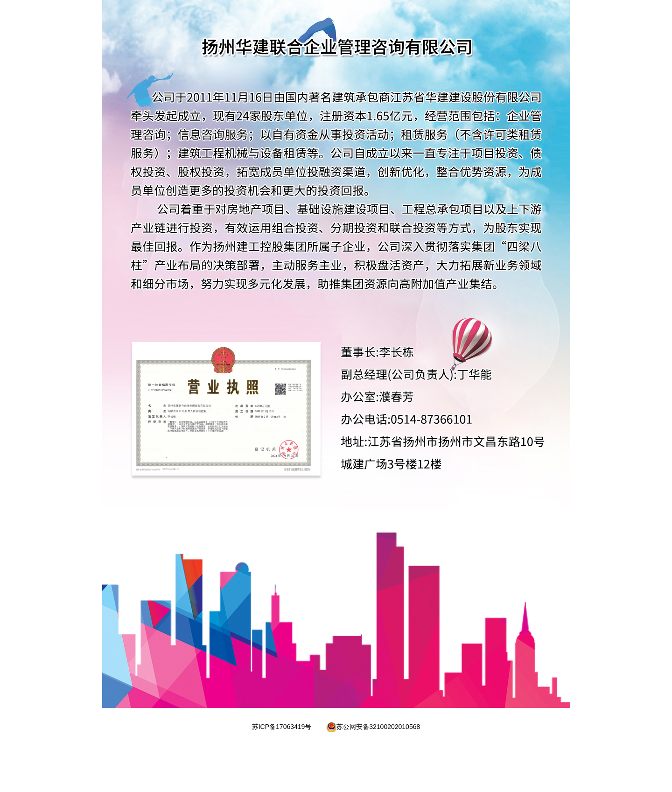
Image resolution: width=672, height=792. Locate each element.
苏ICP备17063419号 (282, 727)
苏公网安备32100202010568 (378, 727)
